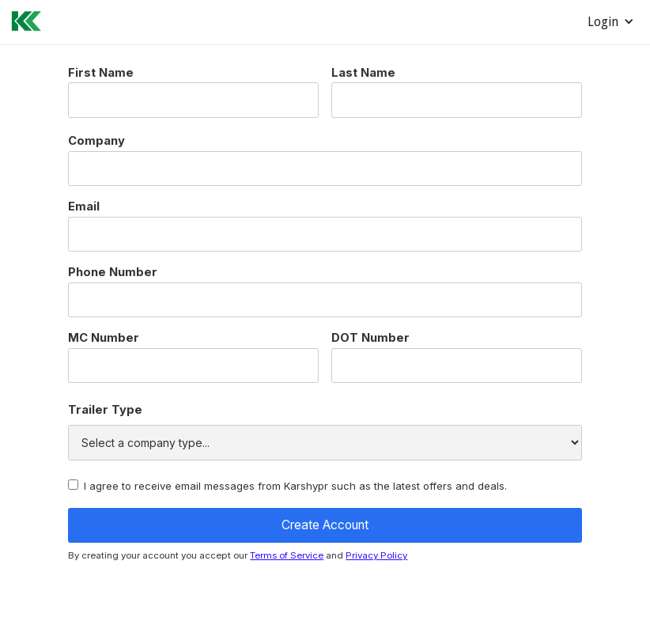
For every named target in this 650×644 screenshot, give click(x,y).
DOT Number (370, 338)
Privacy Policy (376, 555)
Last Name (363, 73)
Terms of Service (287, 555)
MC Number (104, 338)
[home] (21, 19)
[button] (611, 22)
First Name (101, 73)
